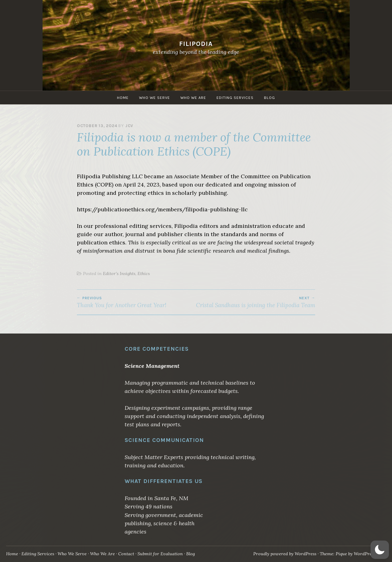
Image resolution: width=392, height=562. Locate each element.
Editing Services (235, 98)
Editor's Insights (119, 273)
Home (123, 98)
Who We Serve (155, 98)
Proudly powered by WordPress (285, 554)
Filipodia (196, 44)
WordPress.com (369, 554)
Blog (269, 98)
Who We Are (193, 98)
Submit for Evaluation (160, 554)
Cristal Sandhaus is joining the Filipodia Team (256, 302)
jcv (129, 126)
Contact (126, 554)
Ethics (144, 273)
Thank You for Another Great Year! (136, 302)
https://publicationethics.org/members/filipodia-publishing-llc (162, 209)
